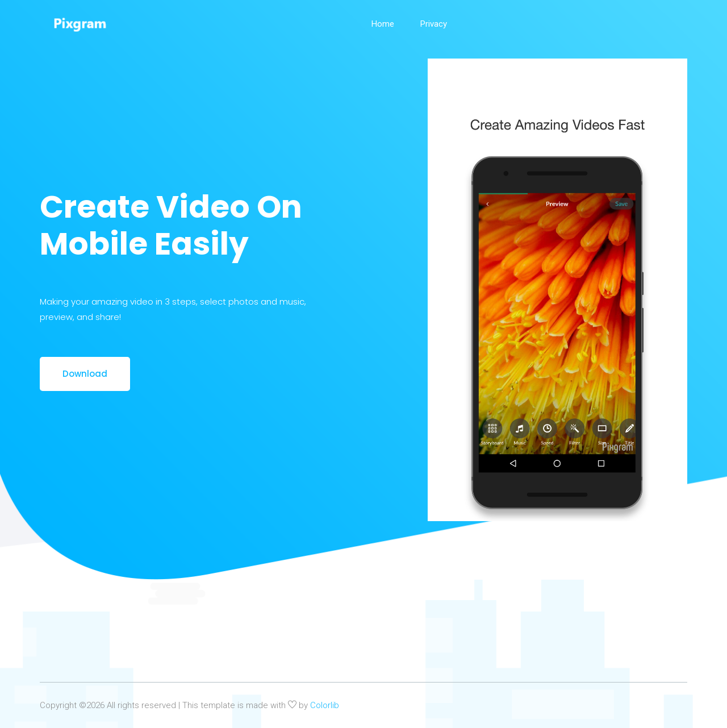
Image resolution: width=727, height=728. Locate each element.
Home (383, 24)
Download (85, 374)
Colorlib (325, 705)
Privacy (434, 24)
